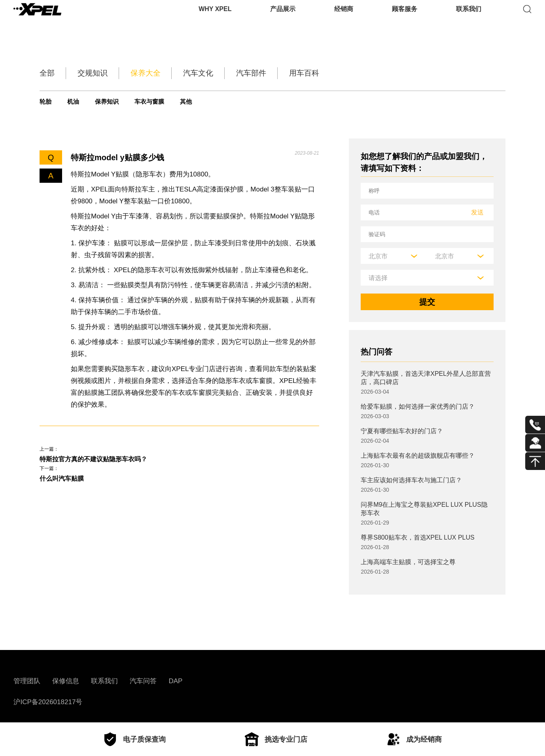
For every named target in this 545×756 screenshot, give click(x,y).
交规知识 (106, 73)
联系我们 (469, 18)
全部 (49, 73)
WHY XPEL (215, 18)
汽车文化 (239, 73)
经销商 (344, 18)
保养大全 (172, 73)
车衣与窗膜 (178, 102)
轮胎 (47, 102)
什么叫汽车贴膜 (67, 483)
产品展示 (283, 18)
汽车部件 (305, 73)
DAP (175, 681)
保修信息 (66, 681)
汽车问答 (143, 681)
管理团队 (27, 681)
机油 (82, 102)
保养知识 (124, 102)
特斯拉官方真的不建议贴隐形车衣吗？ (107, 460)
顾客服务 (405, 18)
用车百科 (372, 73)
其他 (224, 102)
